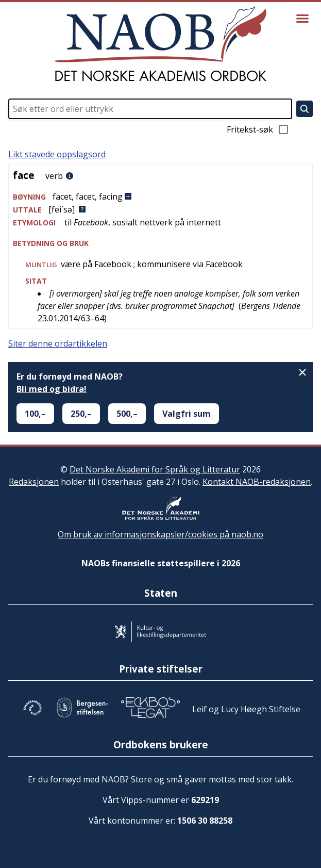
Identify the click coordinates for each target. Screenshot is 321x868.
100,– (35, 414)
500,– (127, 414)
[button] (161, 197)
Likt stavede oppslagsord (57, 154)
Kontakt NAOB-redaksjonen (257, 482)
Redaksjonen (34, 482)
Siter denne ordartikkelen (58, 343)
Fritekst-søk (258, 129)
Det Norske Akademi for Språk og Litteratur (155, 469)
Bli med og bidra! (52, 389)
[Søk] (305, 109)
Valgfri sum (187, 414)
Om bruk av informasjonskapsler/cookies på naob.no (161, 534)
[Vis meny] (302, 19)
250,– (81, 414)
